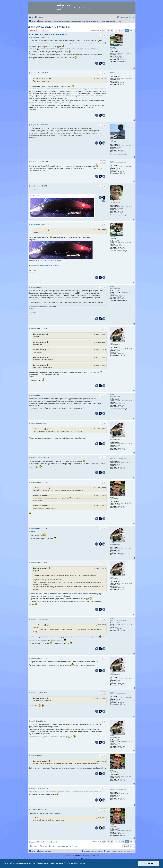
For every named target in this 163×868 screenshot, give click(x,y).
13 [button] (131, 30)
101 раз (122, 211)
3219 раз (122, 508)
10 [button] (119, 30)
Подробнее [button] (79, 863)
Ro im (37, 334)
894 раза (122, 354)
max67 (112, 343)
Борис (112, 497)
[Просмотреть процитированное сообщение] (50, 79)
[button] (104, 30)
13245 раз (123, 59)
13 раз (122, 213)
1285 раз (122, 84)
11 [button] (123, 30)
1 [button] (111, 30)
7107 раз (122, 58)
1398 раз (122, 83)
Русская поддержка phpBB (81, 858)
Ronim (112, 287)
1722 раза (122, 506)
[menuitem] (31, 17)
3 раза (122, 299)
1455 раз (122, 355)
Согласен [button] (149, 863)
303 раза (122, 150)
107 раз (122, 297)
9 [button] (116, 30)
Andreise (113, 72)
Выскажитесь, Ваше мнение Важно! (49, 27)
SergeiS (112, 140)
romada (112, 201)
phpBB (77, 856)
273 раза (122, 152)
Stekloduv (113, 47)
